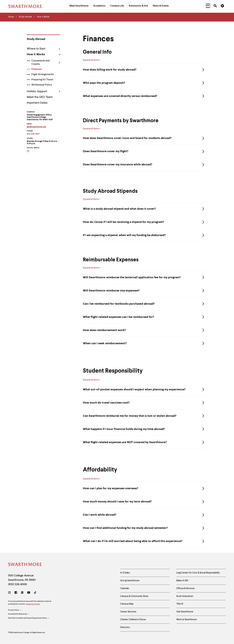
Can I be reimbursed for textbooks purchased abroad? (145, 304)
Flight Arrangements (43, 74)
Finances (36, 69)
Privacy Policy (15, 610)
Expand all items (91, 60)
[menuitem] (79, 6)
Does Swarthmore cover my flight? (145, 151)
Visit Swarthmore (185, 612)
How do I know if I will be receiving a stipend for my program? (145, 222)
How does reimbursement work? (145, 330)
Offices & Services (185, 588)
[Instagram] (30, 151)
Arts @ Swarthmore (130, 581)
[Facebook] (16, 593)
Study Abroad (36, 39)
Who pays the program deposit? (145, 83)
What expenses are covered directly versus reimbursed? (145, 96)
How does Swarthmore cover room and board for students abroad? (145, 138)
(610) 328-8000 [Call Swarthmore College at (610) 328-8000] (18, 584)
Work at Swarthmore (187, 620)
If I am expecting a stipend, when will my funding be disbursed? (145, 235)
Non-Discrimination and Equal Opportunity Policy (29, 618)
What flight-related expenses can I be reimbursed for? (145, 317)
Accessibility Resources (19, 614)
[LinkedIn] (22, 593)
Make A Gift (182, 581)
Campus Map (127, 604)
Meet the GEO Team (40, 97)
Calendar (125, 588)
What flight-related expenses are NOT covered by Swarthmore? (145, 442)
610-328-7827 (33, 134)
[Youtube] (29, 593)
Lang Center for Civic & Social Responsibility (198, 573)
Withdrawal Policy (42, 85)
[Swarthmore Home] (25, 565)
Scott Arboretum (185, 596)
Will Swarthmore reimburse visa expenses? (145, 291)
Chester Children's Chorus (133, 620)
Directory (125, 627)
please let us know (33, 604)
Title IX (180, 604)
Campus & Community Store (134, 596)
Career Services (128, 612)
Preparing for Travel (42, 80)
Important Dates (37, 103)
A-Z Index (125, 573)
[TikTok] (35, 593)
